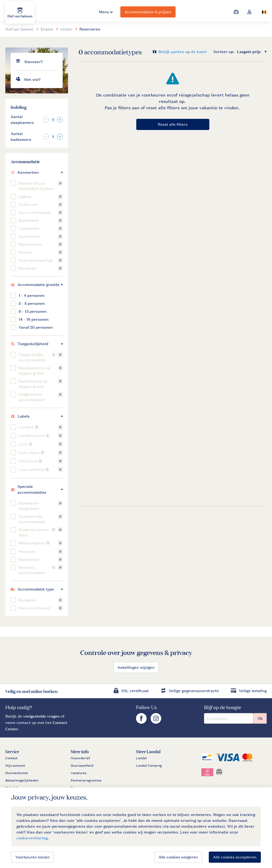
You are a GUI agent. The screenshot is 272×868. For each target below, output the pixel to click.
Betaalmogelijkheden (22, 780)
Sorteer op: (224, 52)
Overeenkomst (17, 773)
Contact (11, 758)
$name (47, 29)
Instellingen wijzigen (136, 667)
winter (66, 29)
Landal (141, 758)
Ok (260, 718)
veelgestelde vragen (41, 716)
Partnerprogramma (86, 780)
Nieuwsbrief (80, 758)
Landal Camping (149, 766)
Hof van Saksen (19, 29)
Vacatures (78, 773)
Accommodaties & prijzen (148, 12)
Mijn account (15, 766)
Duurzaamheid (82, 766)
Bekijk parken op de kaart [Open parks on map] (182, 52)
